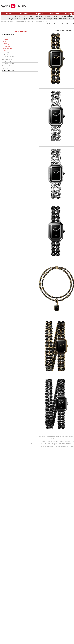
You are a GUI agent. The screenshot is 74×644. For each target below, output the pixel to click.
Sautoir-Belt (7, 47)
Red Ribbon (7, 45)
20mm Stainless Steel (10, 38)
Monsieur (5, 68)
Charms (6, 40)
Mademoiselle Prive (8, 66)
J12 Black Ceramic (8, 59)
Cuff (5, 41)
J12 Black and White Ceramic (11, 57)
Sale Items (55, 14)
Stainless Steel (8, 48)
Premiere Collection (9, 34)
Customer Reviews (58, 441)
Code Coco (6, 54)
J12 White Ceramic (8, 64)
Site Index (68, 441)
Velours (6, 50)
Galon (6, 43)
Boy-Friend (5, 52)
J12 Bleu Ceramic (8, 61)
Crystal (39, 14)
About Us (49, 441)
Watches (24, 14)
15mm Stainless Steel (10, 36)
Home (9, 14)
